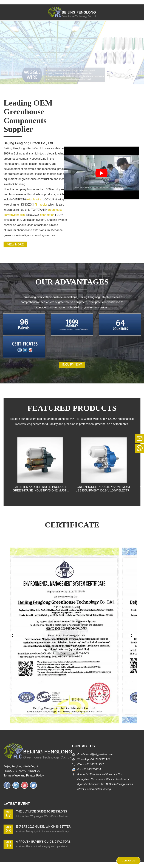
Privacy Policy (35, 776)
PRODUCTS (11, 771)
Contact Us (128, 861)
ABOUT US (34, 771)
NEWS (23, 771)
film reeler (41, 205)
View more (15, 244)
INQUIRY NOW (72, 365)
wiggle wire (34, 199)
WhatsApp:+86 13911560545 (94, 759)
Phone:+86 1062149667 (91, 764)
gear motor (47, 215)
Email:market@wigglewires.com (95, 754)
